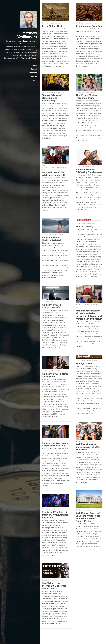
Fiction (33, 83)
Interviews (31, 76)
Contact (32, 72)
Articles (32, 80)
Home (33, 68)
